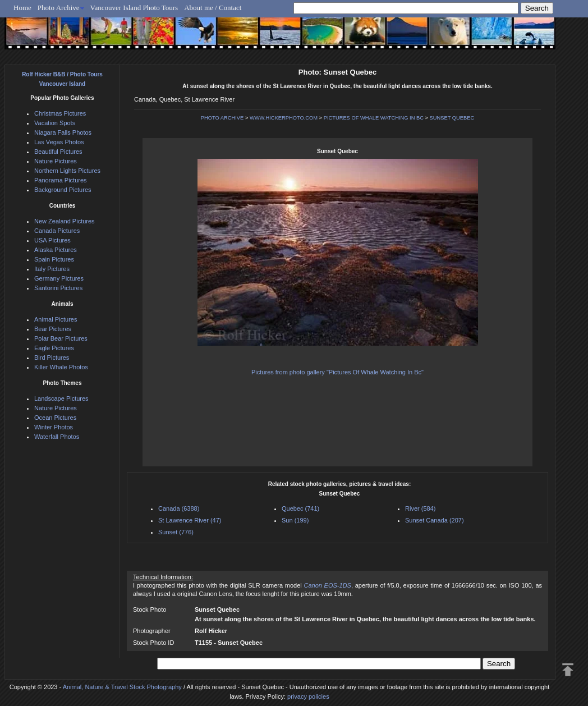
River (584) (420, 508)
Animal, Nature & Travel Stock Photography (122, 687)
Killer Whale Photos (61, 367)
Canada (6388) (179, 508)
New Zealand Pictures (65, 221)
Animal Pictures (56, 319)
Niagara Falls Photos (63, 132)
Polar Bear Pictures (61, 338)
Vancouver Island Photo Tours (134, 8)
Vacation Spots (55, 123)
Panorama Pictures (61, 180)
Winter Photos (54, 427)
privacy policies (308, 696)
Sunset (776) (176, 532)
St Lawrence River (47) (190, 520)
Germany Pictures (59, 278)
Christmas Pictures (60, 113)
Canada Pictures (57, 231)
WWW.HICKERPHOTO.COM (284, 118)
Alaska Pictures (56, 250)
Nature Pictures (56, 161)
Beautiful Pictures (58, 152)
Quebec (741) (300, 508)
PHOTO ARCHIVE (222, 118)
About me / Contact (213, 8)
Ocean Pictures (55, 418)
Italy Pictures (52, 269)
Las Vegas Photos (59, 142)
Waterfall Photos (57, 437)
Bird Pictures (52, 357)
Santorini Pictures (58, 288)
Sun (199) (295, 520)
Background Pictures (63, 190)
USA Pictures (52, 240)
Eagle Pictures (54, 348)
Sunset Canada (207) (435, 520)
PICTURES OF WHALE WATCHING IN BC (374, 118)
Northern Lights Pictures (67, 171)
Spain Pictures (54, 259)
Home (22, 8)
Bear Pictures (53, 329)
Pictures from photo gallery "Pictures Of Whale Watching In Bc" (337, 372)
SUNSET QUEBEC (452, 118)
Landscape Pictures (61, 398)
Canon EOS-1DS (327, 585)
